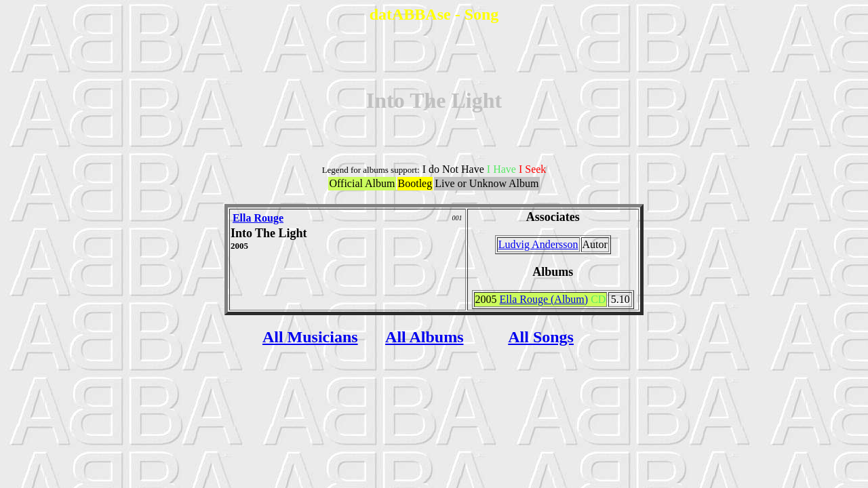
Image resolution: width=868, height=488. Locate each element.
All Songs (541, 337)
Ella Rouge (258, 218)
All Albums (424, 337)
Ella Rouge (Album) (544, 299)
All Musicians (310, 337)
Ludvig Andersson (538, 244)
